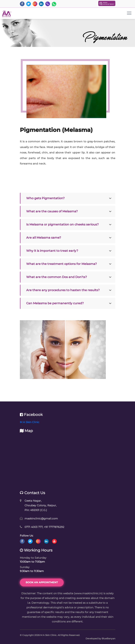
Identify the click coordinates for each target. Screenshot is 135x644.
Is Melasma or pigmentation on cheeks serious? (62, 224)
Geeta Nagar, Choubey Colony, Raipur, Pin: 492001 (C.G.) (41, 505)
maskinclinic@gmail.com (41, 519)
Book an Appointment (42, 582)
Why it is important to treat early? (52, 251)
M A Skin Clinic (30, 422)
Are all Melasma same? (44, 238)
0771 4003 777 (34, 527)
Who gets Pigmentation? (45, 198)
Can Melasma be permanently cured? (55, 303)
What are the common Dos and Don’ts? (57, 277)
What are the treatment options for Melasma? (62, 264)
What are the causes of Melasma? (52, 211)
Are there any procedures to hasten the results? (63, 290)
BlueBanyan (109, 638)
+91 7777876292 (54, 527)
